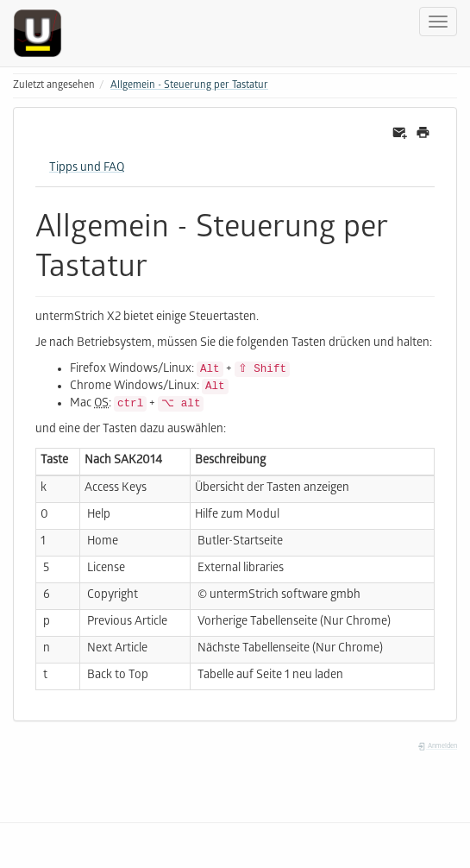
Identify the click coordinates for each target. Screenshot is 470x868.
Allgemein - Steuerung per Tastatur (189, 86)
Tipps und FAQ (87, 169)
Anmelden (437, 747)
